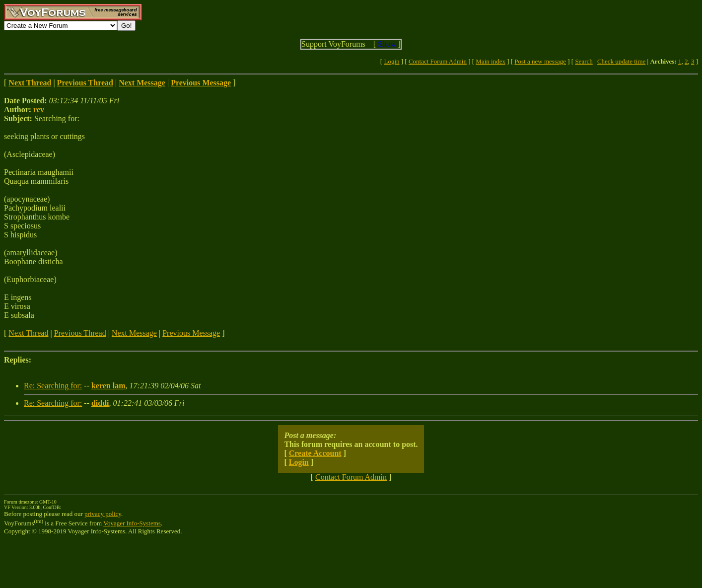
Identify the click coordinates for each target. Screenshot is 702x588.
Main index (491, 61)
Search (584, 61)
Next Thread (28, 333)
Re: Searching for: (53, 386)
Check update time (621, 61)
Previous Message (191, 333)
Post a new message (540, 61)
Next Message (134, 333)
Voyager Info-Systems (132, 523)
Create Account (315, 453)
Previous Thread (80, 333)
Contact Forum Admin (438, 61)
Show (387, 44)
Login (391, 61)
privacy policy (103, 514)
